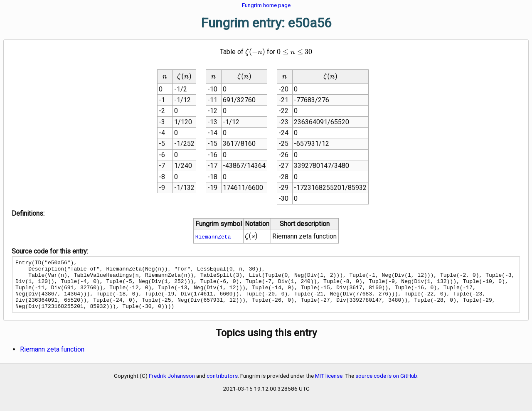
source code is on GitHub (386, 386)
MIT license (329, 386)
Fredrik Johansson (172, 386)
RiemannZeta (213, 236)
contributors (222, 386)
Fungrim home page (266, 5)
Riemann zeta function (52, 359)
